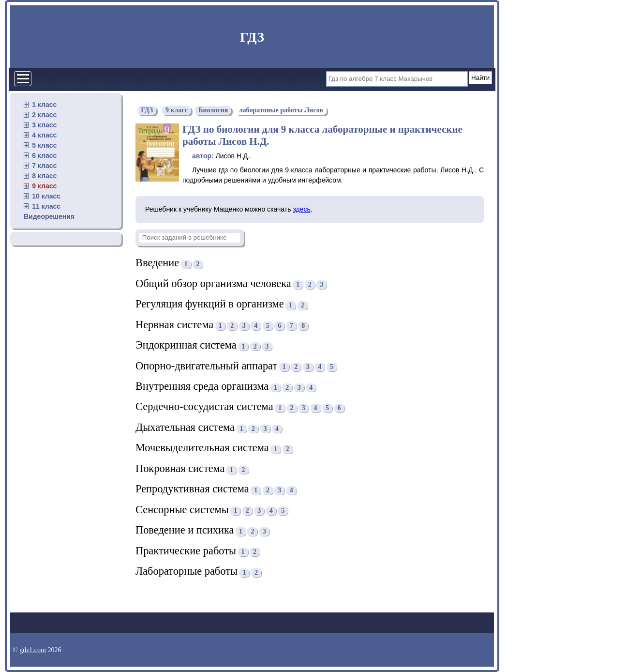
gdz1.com (33, 650)
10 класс (46, 196)
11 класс (46, 206)
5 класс (44, 145)
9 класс (44, 186)
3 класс (44, 125)
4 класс (44, 135)
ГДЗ (252, 37)
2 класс (44, 115)
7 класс (44, 166)
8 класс (44, 176)
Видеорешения (49, 216)
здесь (301, 209)
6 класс (44, 155)
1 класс (44, 105)
